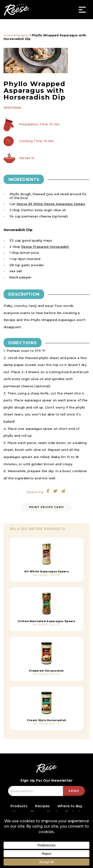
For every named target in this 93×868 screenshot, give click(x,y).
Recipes (22, 35)
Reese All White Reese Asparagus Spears (51, 204)
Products (19, 806)
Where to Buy (70, 806)
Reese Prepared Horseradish (45, 247)
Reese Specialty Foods (16, 10)
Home (8, 35)
